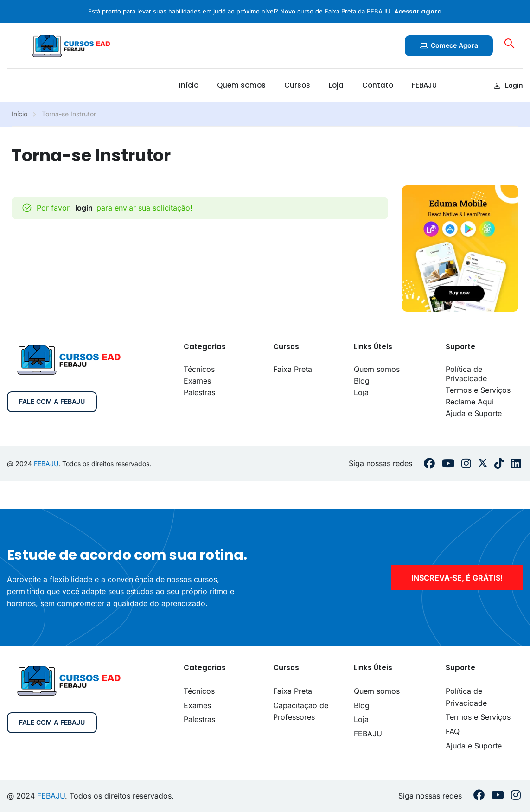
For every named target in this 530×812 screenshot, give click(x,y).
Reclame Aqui (469, 402)
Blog (362, 381)
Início (189, 85)
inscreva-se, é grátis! (457, 578)
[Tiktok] (499, 464)
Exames (197, 381)
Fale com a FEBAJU (52, 401)
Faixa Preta (293, 369)
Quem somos (241, 85)
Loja (336, 85)
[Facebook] (429, 464)
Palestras (199, 392)
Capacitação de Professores (301, 711)
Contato (378, 85)
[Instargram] (466, 464)
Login (508, 85)
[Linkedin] (516, 464)
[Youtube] (448, 464)
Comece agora (449, 45)
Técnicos (199, 369)
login (84, 208)
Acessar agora (418, 11)
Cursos (297, 85)
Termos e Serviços (478, 390)
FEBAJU (424, 85)
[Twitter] (483, 464)
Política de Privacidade (466, 374)
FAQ (453, 731)
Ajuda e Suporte (474, 413)
